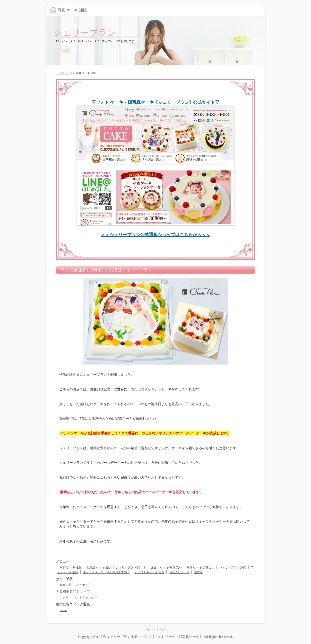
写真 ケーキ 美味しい (200, 567)
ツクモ (64, 598)
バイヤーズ (84, 585)
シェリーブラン (85, 32)
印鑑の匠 (66, 585)
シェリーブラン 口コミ (131, 567)
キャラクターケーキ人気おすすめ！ (106, 572)
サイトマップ (155, 630)
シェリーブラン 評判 (233, 567)
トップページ (64, 73)
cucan (63, 610)
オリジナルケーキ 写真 (149, 572)
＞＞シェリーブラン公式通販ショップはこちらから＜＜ (155, 235)
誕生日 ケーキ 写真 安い (166, 567)
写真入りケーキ (179, 572)
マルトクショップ (85, 598)
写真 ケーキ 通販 (71, 567)
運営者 (199, 572)
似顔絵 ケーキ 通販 (99, 567)
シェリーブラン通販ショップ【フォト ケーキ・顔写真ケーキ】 (155, 637)
